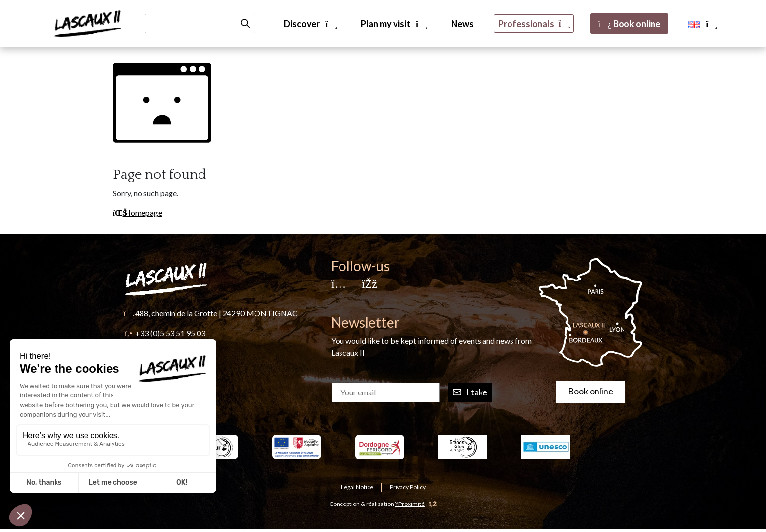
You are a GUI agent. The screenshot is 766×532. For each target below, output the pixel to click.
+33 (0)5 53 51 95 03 (170, 333)
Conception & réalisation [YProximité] (383, 504)
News (462, 24)
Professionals (534, 24)
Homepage (138, 212)
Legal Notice (357, 487)
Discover (310, 24)
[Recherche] (200, 24)
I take (470, 392)
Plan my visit (394, 24)
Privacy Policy (408, 487)
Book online (629, 24)
